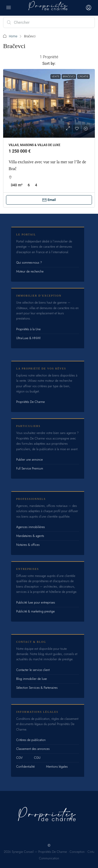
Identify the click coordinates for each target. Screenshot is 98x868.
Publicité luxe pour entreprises (36, 603)
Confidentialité (25, 767)
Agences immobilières (31, 527)
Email (49, 200)
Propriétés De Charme (30, 402)
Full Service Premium (30, 468)
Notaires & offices (28, 545)
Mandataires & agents (30, 536)
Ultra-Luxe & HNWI (28, 338)
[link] (49, 103)
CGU (37, 758)
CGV (19, 758)
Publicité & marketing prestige (35, 611)
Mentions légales (57, 767)
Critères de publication (31, 740)
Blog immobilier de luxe (31, 679)
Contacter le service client (33, 670)
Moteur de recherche (30, 271)
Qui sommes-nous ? (29, 263)
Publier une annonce (30, 460)
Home (13, 36)
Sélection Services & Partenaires (37, 688)
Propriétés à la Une (28, 329)
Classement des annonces (33, 749)
